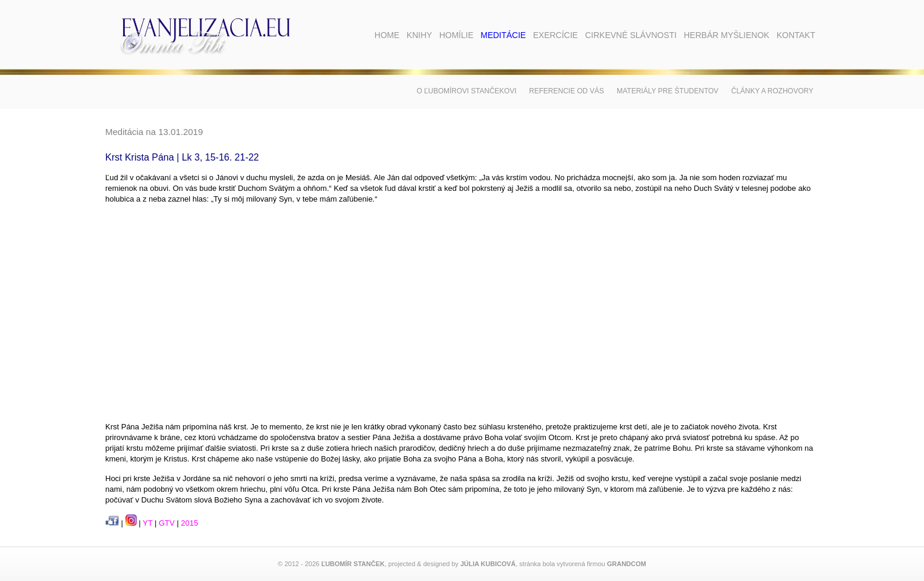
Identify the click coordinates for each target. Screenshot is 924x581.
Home (387, 35)
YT (147, 523)
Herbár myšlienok (727, 35)
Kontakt (796, 35)
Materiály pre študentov (667, 91)
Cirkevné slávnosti (631, 35)
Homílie (457, 35)
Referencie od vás (567, 91)
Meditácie (503, 35)
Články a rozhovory (772, 91)
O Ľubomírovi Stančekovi (467, 91)
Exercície (555, 35)
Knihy (419, 35)
